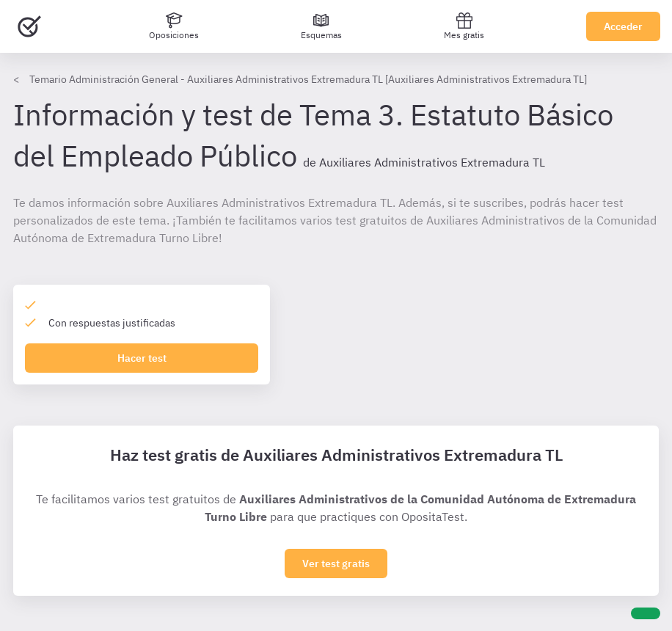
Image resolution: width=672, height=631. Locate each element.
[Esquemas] (321, 26)
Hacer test (142, 358)
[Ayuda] (646, 613)
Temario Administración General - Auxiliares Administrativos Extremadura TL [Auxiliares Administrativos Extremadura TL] (308, 79)
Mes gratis (464, 26)
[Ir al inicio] (29, 26)
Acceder (623, 26)
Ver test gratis (336, 563)
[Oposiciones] (174, 26)
